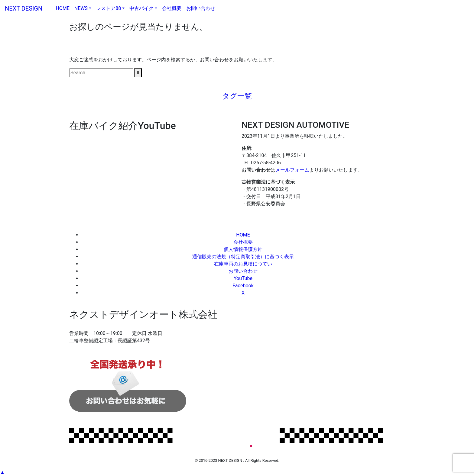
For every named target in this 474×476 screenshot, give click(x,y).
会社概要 (172, 8)
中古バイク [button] (141, 8)
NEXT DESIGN (27, 8)
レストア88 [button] (109, 8)
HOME (64, 8)
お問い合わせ (201, 8)
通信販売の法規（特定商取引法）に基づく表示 (243, 257)
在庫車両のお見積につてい (243, 264)
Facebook (243, 286)
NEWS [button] (81, 8)
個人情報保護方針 (243, 249)
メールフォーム (292, 170)
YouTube (243, 278)
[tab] (237, 96)
